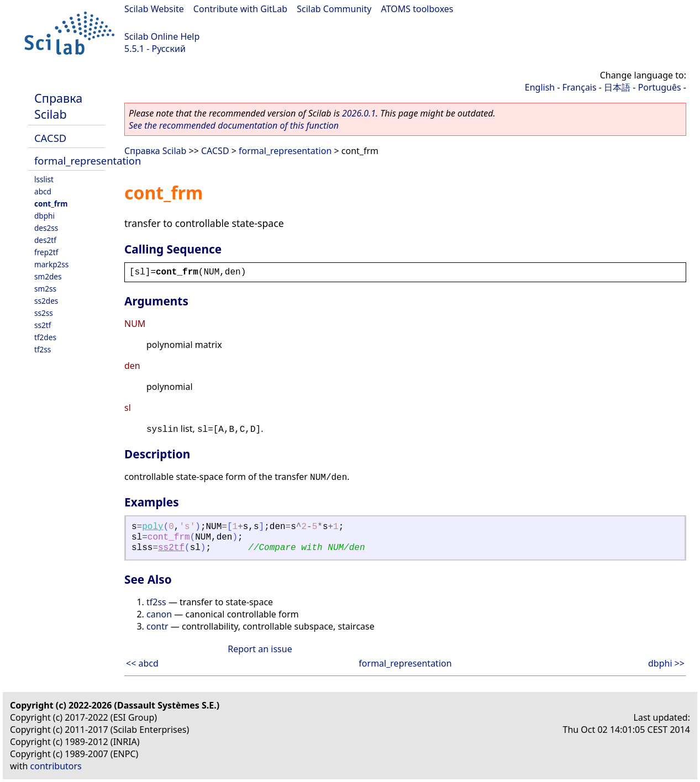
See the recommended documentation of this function (234, 125)
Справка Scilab (58, 106)
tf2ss (43, 349)
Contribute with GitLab (240, 9)
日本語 (617, 87)
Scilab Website (154, 9)
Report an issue (260, 649)
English (540, 87)
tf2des (45, 337)
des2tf (45, 240)
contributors (56, 766)
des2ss (46, 228)
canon (159, 614)
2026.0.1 (359, 113)
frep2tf (46, 252)
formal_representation (88, 160)
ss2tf (43, 325)
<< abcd (142, 663)
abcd (43, 191)
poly (152, 527)
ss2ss (44, 313)
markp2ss (51, 264)
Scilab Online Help (162, 36)
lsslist (44, 179)
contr (157, 626)
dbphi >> (666, 663)
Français (580, 87)
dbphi (44, 216)
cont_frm (51, 204)
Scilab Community (334, 9)
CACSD (50, 138)
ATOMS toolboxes (417, 9)
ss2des (46, 301)
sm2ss (45, 289)
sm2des (48, 276)
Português (660, 87)
